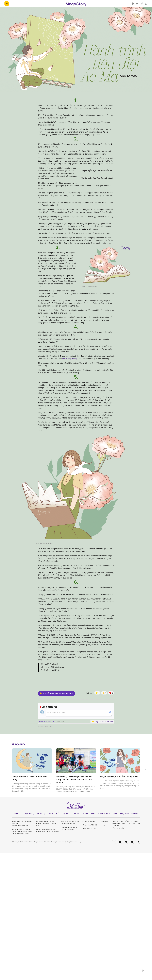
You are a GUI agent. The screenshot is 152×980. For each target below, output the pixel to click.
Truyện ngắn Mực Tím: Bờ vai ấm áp (97, 170)
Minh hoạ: (45, 674)
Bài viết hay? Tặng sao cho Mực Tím (56, 700)
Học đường (30, 820)
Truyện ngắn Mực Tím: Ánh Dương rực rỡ (119, 783)
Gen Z (51, 820)
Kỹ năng (85, 820)
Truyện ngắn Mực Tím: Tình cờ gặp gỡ (98, 178)
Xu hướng (41, 820)
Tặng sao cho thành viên (102, 728)
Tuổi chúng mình (63, 820)
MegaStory (76, 4)
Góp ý (104, 831)
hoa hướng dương (70, 359)
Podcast (135, 820)
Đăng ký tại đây (118, 834)
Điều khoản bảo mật (90, 835)
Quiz (93, 820)
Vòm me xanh (104, 820)
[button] (146, 777)
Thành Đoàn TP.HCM (90, 831)
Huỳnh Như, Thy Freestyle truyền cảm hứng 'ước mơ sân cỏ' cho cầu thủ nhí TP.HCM (74, 786)
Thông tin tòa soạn (89, 828)
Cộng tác (105, 828)
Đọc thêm (19, 751)
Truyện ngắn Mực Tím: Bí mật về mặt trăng (29, 784)
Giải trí (76, 820)
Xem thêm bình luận (45, 733)
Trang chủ (18, 820)
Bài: (42, 671)
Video (115, 820)
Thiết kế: (45, 677)
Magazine (124, 820)
